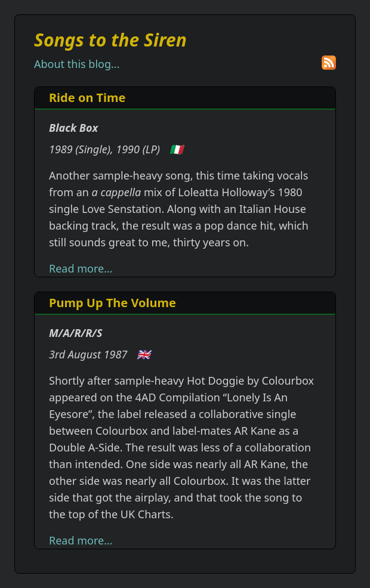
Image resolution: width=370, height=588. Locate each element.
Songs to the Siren (110, 40)
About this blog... (77, 64)
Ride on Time (87, 98)
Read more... (81, 268)
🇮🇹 (176, 149)
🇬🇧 (143, 354)
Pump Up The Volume (112, 303)
